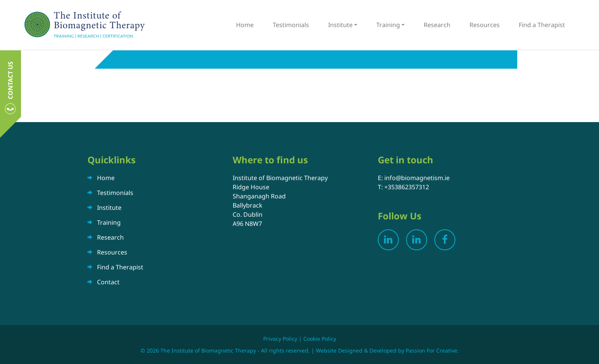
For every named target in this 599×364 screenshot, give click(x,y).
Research (437, 25)
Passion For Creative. (432, 350)
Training (388, 25)
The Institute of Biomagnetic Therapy (85, 25)
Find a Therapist (542, 25)
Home (245, 25)
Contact (108, 282)
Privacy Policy (280, 339)
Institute (340, 25)
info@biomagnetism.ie (417, 178)
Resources (485, 25)
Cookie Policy (320, 339)
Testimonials (291, 25)
